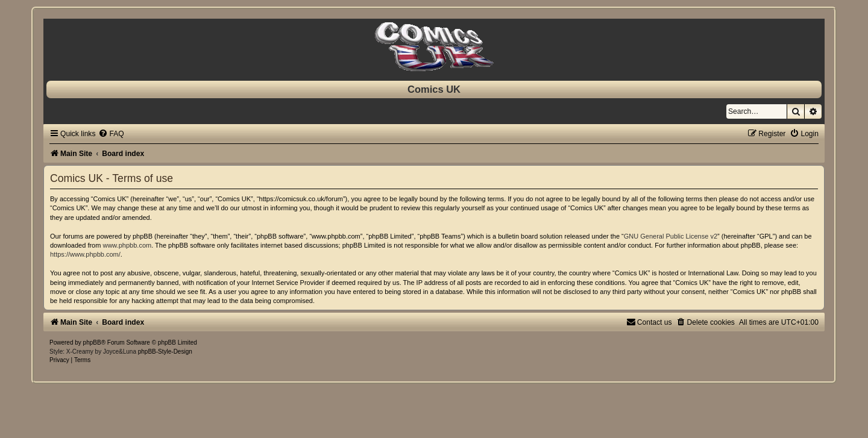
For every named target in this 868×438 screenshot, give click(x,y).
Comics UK (434, 89)
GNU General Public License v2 (671, 236)
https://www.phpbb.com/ (85, 254)
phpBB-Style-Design (165, 352)
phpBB (92, 343)
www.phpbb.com (127, 245)
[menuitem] (111, 134)
